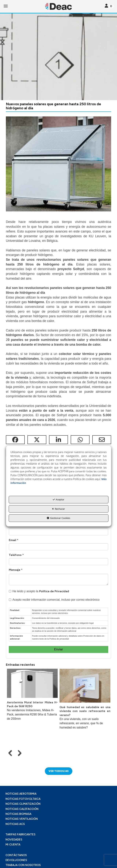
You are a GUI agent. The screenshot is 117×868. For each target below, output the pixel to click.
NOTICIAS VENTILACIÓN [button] (22, 819)
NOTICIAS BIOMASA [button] (18, 814)
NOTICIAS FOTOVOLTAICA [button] (23, 799)
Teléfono (16, 555)
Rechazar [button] (58, 509)
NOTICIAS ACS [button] (15, 824)
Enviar (58, 649)
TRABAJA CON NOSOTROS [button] (23, 865)
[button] (58, 6)
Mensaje (16, 570)
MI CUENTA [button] (13, 845)
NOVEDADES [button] (14, 840)
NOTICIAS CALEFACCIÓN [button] (22, 809)
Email (14, 540)
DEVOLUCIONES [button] (16, 860)
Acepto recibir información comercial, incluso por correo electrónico (54, 600)
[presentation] (10, 753)
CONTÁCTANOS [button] (16, 855)
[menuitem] (58, 794)
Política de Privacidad (54, 591)
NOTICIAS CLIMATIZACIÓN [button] (23, 804)
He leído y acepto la (39, 591)
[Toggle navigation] (109, 6)
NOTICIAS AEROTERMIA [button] (21, 794)
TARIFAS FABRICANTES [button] (20, 834)
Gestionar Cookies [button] (58, 518)
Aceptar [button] (58, 500)
